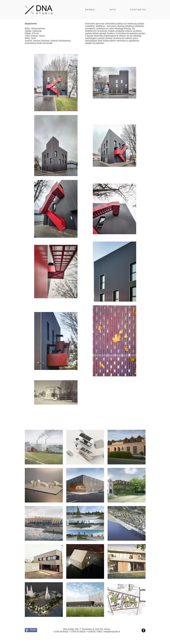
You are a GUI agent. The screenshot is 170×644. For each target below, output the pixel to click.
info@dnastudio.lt (112, 632)
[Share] (31, 630)
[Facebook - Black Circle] (143, 630)
